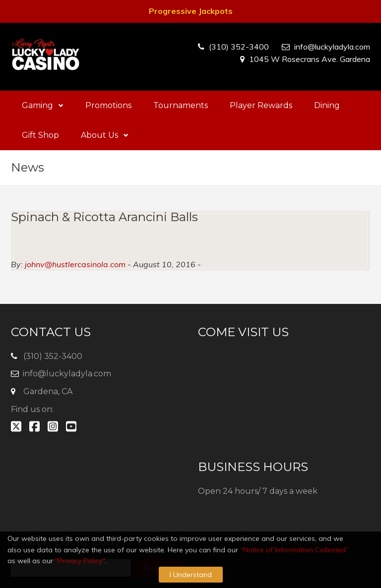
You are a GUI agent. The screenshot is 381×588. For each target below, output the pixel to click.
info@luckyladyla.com (332, 47)
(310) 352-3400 (239, 47)
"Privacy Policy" (80, 561)
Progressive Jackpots (191, 11)
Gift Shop (40, 135)
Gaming (43, 105)
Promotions (108, 105)
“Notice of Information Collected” (294, 550)
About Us (105, 135)
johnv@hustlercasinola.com (75, 264)
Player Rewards (261, 105)
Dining (327, 105)
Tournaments (181, 105)
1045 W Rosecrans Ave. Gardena (310, 59)
